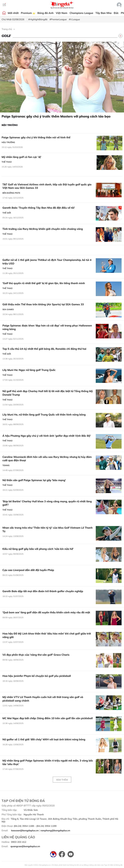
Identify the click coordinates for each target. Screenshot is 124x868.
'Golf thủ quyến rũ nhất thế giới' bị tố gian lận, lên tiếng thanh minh (44, 283)
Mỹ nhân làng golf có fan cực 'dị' (21, 157)
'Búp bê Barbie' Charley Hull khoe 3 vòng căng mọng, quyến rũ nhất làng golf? (47, 503)
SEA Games (8, 309)
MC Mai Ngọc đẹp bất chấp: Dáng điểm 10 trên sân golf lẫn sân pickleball (48, 718)
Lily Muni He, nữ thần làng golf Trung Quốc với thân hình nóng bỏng (44, 415)
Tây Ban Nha (103, 13)
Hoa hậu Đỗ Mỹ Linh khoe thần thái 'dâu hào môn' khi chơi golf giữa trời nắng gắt (47, 635)
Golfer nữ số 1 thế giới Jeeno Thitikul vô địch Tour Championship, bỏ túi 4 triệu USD (47, 262)
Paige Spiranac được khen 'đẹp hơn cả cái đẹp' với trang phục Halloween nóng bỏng (47, 327)
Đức (116, 13)
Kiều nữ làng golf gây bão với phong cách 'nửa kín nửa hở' (38, 549)
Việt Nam (62, 13)
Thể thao (7, 162)
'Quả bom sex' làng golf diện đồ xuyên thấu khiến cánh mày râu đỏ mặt (46, 612)
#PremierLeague (58, 19)
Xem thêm (62, 780)
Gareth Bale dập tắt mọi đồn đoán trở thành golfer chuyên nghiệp (43, 591)
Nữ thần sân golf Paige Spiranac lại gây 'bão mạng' (34, 480)
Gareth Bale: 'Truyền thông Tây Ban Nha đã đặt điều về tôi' (39, 208)
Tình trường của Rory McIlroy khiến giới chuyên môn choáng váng (43, 229)
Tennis (6, 465)
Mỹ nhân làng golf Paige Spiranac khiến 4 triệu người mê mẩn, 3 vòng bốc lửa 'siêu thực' (48, 762)
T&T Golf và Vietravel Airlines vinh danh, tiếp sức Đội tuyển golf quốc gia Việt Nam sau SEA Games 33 (47, 186)
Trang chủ (7, 29)
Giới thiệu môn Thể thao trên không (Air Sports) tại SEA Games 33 (43, 304)
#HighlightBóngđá (38, 19)
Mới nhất (13, 13)
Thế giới (7, 213)
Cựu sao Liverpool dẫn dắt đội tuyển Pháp (28, 570)
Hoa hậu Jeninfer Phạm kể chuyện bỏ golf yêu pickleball (37, 676)
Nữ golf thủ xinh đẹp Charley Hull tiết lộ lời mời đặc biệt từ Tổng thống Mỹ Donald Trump (48, 393)
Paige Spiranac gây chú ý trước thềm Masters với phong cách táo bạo (56, 116)
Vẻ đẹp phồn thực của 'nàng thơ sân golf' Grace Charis (36, 655)
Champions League (81, 13)
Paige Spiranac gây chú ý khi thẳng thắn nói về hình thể (36, 137)
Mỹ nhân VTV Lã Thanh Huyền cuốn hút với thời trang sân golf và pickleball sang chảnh (43, 699)
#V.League (74, 19)
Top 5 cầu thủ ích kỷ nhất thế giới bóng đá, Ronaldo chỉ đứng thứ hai (44, 349)
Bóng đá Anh (46, 13)
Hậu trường (10, 125)
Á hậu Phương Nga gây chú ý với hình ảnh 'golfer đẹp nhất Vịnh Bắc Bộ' (47, 436)
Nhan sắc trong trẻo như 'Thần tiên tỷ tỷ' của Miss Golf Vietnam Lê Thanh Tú (47, 529)
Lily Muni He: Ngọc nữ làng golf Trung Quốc (29, 370)
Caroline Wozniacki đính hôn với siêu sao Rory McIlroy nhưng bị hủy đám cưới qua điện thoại (47, 459)
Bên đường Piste (11, 193)
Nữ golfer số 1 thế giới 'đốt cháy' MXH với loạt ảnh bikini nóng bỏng (44, 739)
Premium (28, 13)
